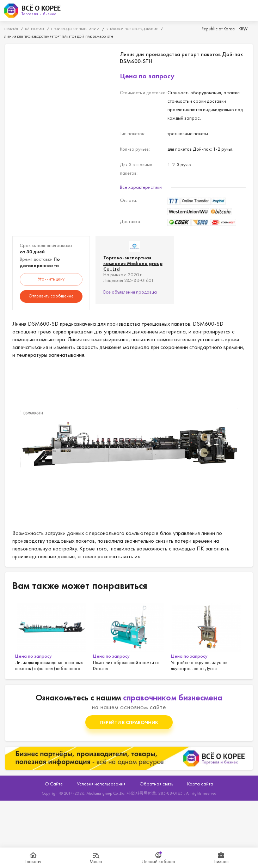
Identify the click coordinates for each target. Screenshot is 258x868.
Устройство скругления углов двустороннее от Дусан (207, 636)
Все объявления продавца (130, 292)
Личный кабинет (159, 861)
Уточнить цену (51, 279)
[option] (51, 636)
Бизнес (222, 861)
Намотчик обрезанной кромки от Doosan (129, 636)
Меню (96, 861)
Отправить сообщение (51, 296)
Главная (33, 861)
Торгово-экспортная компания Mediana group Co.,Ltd (133, 263)
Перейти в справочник (129, 722)
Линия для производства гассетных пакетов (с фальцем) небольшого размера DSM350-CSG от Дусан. (51, 636)
